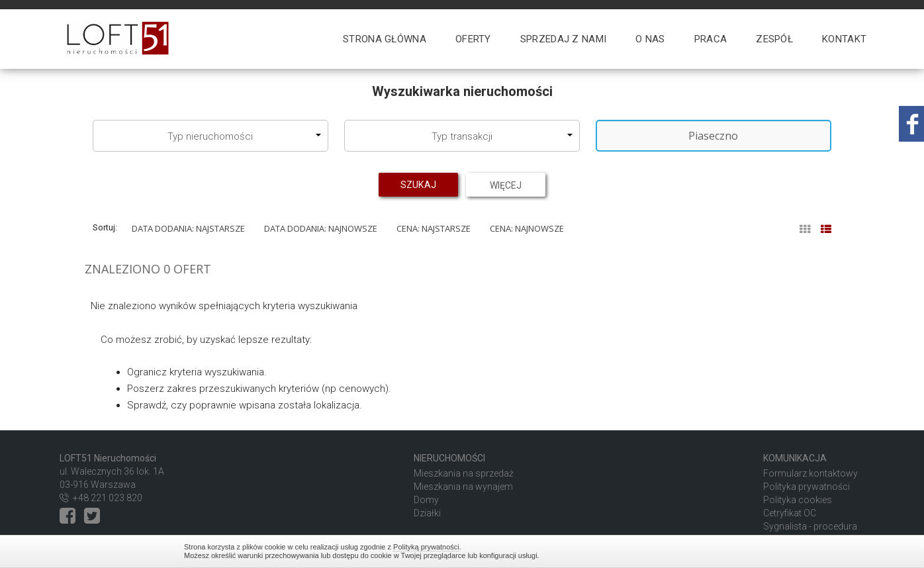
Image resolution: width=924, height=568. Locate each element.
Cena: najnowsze (527, 228)
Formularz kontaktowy (810, 473)
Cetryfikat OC (790, 513)
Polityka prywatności (807, 487)
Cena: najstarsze (434, 228)
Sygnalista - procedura (810, 526)
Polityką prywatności (426, 547)
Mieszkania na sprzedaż (464, 473)
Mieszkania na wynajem (463, 487)
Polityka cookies (798, 500)
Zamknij (733, 551)
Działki (427, 513)
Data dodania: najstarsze (188, 228)
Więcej (506, 185)
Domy (426, 500)
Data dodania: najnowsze (321, 228)
